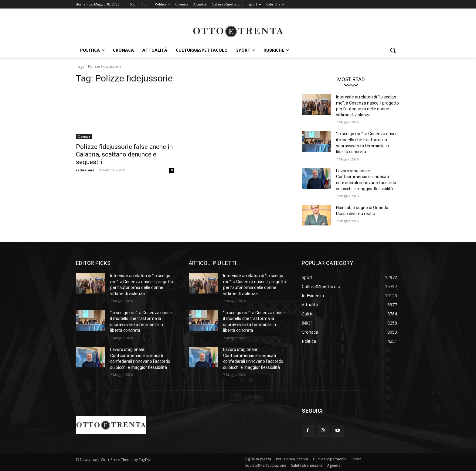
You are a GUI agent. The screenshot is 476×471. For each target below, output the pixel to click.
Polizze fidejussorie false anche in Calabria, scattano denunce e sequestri (124, 154)
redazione (85, 170)
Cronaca (84, 136)
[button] (393, 50)
